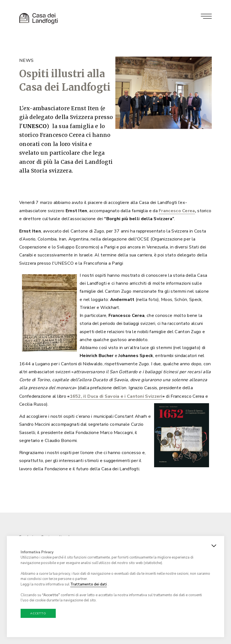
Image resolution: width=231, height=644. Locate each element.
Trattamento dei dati (89, 584)
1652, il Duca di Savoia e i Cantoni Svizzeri (116, 400)
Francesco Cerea (177, 215)
